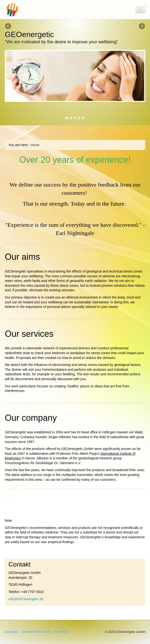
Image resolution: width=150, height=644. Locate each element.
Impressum (62, 632)
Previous (8, 26)
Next (142, 26)
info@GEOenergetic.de (26, 599)
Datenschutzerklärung (36, 632)
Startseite (11, 632)
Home (35, 145)
